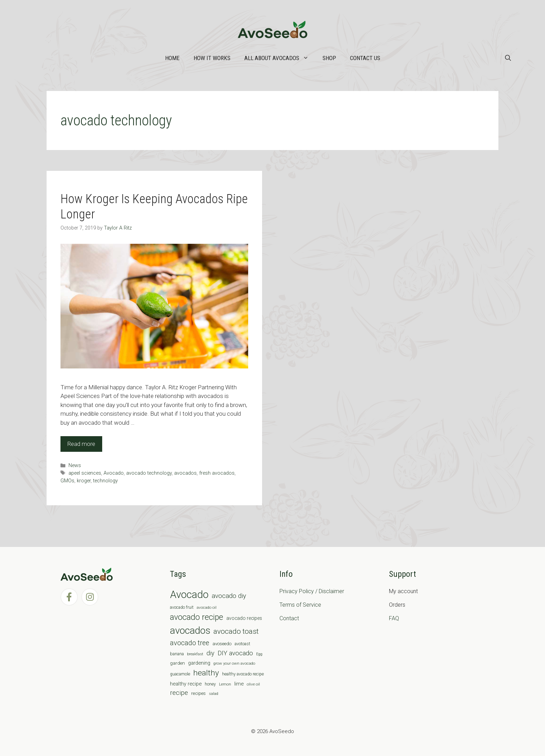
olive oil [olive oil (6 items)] (253, 684)
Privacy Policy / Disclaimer (312, 591)
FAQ (394, 618)
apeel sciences (85, 473)
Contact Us (365, 58)
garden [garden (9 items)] (177, 663)
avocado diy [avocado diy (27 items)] (229, 596)
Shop (329, 58)
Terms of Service (300, 605)
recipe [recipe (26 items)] (179, 693)
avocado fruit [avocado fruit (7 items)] (182, 607)
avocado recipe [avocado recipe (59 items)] (197, 617)
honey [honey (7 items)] (210, 684)
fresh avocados (217, 473)
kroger (84, 481)
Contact (289, 618)
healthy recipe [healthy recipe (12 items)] (186, 684)
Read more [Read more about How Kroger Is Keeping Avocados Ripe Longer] (81, 444)
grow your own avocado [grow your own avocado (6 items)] (234, 663)
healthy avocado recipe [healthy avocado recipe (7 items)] (243, 674)
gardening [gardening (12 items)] (199, 663)
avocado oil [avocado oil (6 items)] (207, 607)
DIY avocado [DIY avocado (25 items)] (235, 653)
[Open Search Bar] (508, 58)
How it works (212, 58)
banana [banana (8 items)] (177, 654)
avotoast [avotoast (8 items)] (242, 644)
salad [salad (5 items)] (214, 694)
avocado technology (149, 473)
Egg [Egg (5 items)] (259, 654)
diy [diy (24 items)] (210, 653)
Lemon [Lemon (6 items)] (225, 684)
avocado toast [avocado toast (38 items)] (236, 631)
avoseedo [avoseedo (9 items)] (222, 644)
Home (172, 58)
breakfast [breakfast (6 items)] (195, 654)
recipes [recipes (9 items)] (198, 693)
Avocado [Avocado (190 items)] (189, 595)
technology (105, 481)
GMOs (67, 481)
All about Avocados (280, 58)
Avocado (114, 473)
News (75, 466)
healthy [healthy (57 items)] (206, 673)
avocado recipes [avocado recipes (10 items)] (244, 618)
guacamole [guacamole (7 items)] (180, 674)
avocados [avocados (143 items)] (190, 630)
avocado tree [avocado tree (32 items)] (190, 643)
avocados (185, 473)
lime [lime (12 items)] (239, 684)
